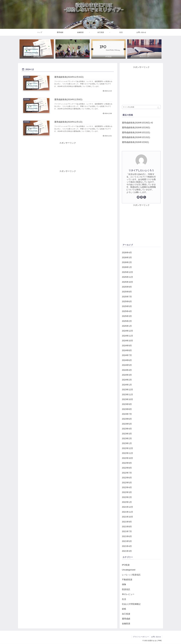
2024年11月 (127, 336)
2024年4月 (127, 370)
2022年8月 (127, 468)
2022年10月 (127, 458)
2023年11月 (127, 395)
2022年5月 (127, 483)
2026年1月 (127, 267)
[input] (141, 107)
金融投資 (126, 624)
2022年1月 (127, 502)
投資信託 (126, 589)
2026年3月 (127, 258)
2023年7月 (127, 414)
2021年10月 (127, 517)
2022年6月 (127, 478)
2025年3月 (127, 316)
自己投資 (126, 614)
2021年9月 (127, 522)
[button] (158, 108)
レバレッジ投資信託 (131, 575)
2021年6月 (127, 536)
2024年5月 (127, 365)
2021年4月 (127, 546)
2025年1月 (127, 326)
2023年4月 (127, 429)
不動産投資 (127, 580)
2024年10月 (127, 341)
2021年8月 (127, 527)
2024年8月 (127, 350)
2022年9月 (127, 463)
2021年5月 (127, 541)
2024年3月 (127, 375)
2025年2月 (127, 321)
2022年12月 (127, 448)
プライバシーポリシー (141, 637)
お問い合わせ (156, 637)
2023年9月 (127, 404)
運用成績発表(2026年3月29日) (136, 128)
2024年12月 (127, 331)
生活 (124, 599)
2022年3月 (127, 492)
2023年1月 (127, 443)
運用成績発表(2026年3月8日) (135, 142)
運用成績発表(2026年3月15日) (136, 137)
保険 (124, 585)
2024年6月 (127, 360)
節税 (124, 609)
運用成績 (126, 619)
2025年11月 (127, 277)
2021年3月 (127, 551)
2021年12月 (127, 507)
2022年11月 (127, 453)
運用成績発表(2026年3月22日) (136, 133)
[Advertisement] (68, 155)
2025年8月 (127, 292)
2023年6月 (127, 419)
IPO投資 (126, 565)
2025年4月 (127, 311)
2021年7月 (127, 532)
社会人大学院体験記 (131, 604)
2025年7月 (127, 297)
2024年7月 (127, 355)
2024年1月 (127, 385)
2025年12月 (127, 272)
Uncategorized (129, 570)
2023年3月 (127, 434)
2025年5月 (127, 306)
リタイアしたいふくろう (141, 170)
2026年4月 (127, 253)
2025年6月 (127, 302)
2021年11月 (127, 512)
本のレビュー (128, 594)
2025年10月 (127, 282)
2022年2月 (127, 497)
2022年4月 (127, 487)
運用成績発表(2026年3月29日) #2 (137, 123)
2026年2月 (127, 262)
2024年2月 (127, 380)
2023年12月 (127, 390)
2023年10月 (127, 399)
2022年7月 (127, 473)
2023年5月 (127, 424)
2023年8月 (127, 409)
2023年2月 (127, 439)
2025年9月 (127, 287)
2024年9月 (127, 346)
